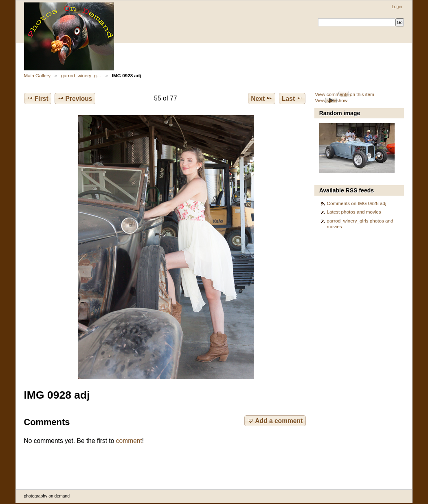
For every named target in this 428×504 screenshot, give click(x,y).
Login (397, 7)
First (38, 98)
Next (262, 98)
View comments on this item (344, 94)
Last (292, 98)
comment (129, 441)
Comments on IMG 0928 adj (357, 203)
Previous (75, 98)
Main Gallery (37, 75)
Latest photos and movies (354, 212)
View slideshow (331, 100)
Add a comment (275, 421)
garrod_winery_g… (81, 75)
